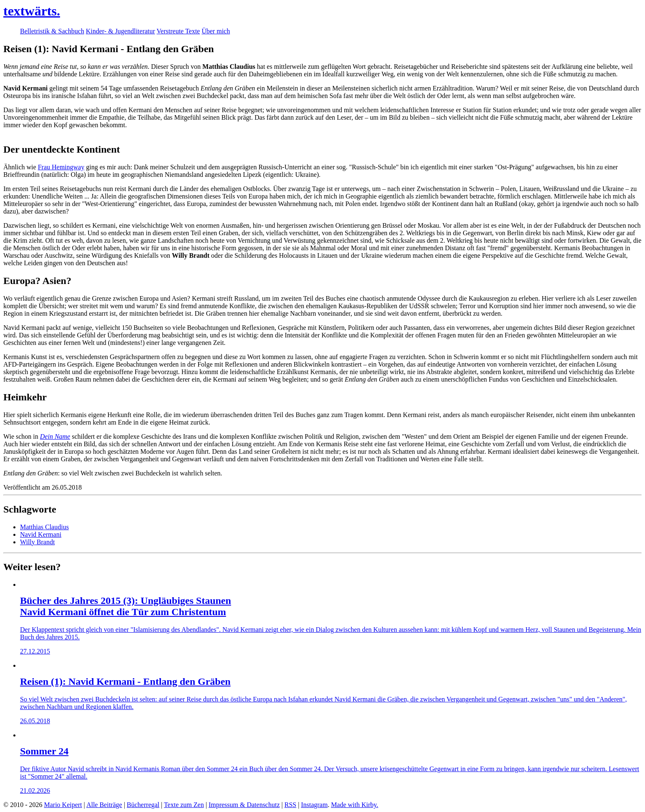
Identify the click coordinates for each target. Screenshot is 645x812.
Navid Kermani (41, 534)
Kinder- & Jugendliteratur (121, 31)
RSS (290, 805)
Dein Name (55, 436)
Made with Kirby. (354, 805)
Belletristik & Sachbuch (52, 31)
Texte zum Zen (184, 805)
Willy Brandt (37, 542)
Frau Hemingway (61, 167)
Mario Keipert (63, 805)
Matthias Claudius (44, 527)
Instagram (314, 805)
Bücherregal (143, 805)
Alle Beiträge (104, 805)
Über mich (216, 31)
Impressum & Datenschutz (244, 805)
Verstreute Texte (178, 31)
